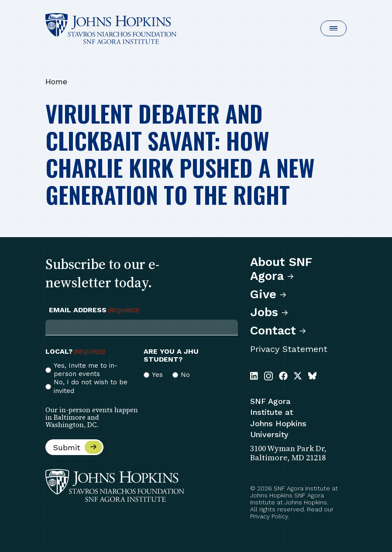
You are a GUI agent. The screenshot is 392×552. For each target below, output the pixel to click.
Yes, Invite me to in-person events (86, 370)
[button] (334, 28)
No (185, 375)
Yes (157, 375)
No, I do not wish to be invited (91, 386)
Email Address (94, 310)
